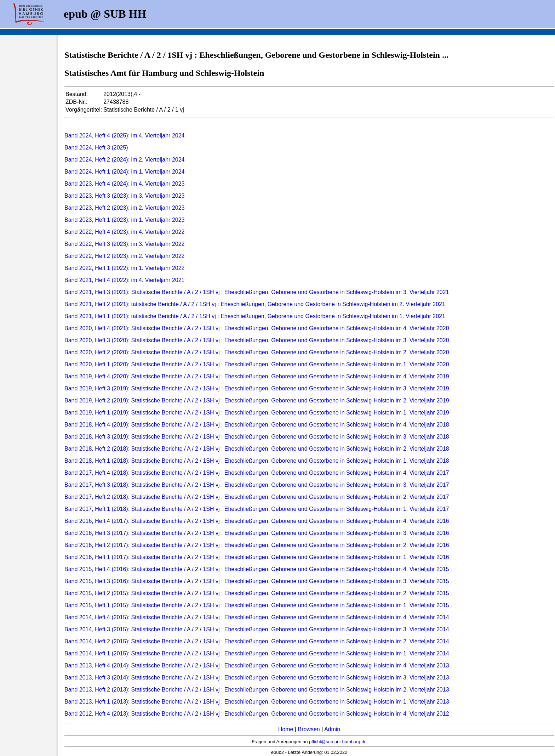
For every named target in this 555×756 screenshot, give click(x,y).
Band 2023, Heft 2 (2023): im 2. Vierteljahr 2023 (124, 208)
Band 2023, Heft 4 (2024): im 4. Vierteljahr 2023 (124, 184)
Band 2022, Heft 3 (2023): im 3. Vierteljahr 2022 (124, 244)
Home (286, 729)
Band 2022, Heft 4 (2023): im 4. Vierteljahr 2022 (124, 232)
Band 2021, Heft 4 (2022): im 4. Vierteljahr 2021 (124, 280)
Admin (332, 729)
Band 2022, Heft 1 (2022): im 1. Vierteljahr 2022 (124, 268)
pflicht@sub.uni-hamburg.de (338, 742)
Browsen (309, 729)
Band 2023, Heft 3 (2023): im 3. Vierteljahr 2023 (124, 196)
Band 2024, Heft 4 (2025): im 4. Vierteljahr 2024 (124, 136)
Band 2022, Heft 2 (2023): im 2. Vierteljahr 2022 (124, 256)
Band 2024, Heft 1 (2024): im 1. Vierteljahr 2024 (124, 172)
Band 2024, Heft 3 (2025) (96, 148)
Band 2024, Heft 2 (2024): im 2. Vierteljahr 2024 (124, 160)
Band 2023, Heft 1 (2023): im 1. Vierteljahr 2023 (124, 220)
